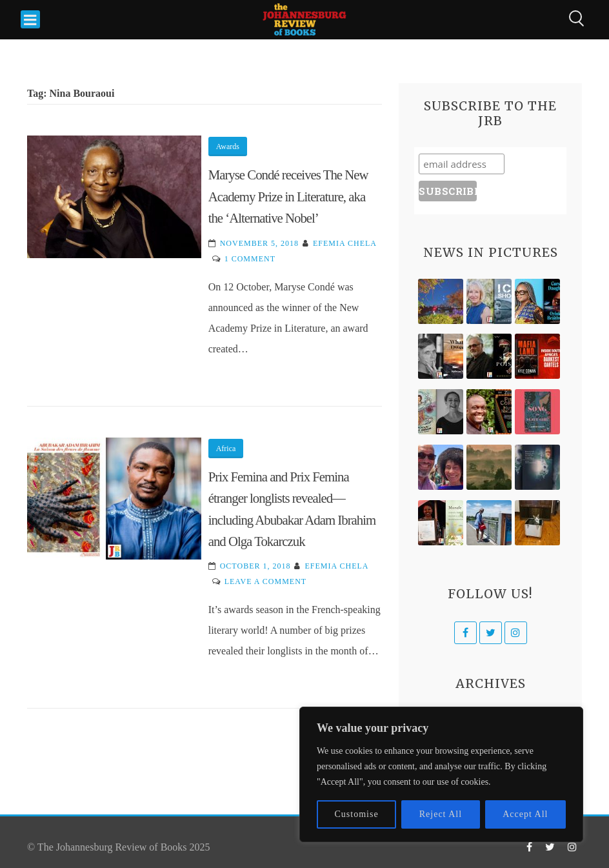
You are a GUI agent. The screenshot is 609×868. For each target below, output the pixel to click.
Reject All (441, 814)
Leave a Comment (265, 581)
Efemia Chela (345, 243)
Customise (357, 814)
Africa (226, 449)
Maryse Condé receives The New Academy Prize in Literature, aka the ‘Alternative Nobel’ (288, 196)
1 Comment (250, 259)
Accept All (525, 814)
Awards (228, 146)
